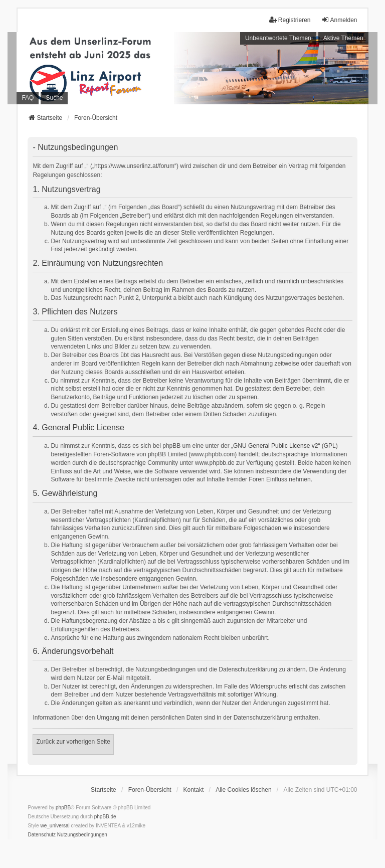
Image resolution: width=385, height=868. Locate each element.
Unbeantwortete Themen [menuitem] (278, 38)
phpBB (63, 808)
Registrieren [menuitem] (290, 20)
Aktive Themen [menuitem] (343, 38)
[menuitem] (42, 835)
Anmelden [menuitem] (339, 20)
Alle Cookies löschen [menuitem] (243, 790)
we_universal (55, 826)
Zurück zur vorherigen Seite (73, 742)
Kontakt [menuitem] (194, 790)
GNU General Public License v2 (275, 446)
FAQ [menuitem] (28, 98)
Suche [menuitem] (54, 98)
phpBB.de (105, 817)
